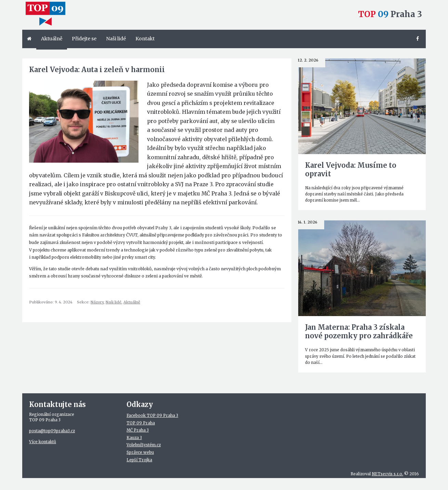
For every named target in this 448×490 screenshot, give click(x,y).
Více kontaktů (43, 442)
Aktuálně (132, 302)
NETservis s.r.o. (387, 474)
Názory (97, 302)
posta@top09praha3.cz (52, 431)
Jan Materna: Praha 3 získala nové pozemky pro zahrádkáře (359, 331)
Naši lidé (114, 302)
